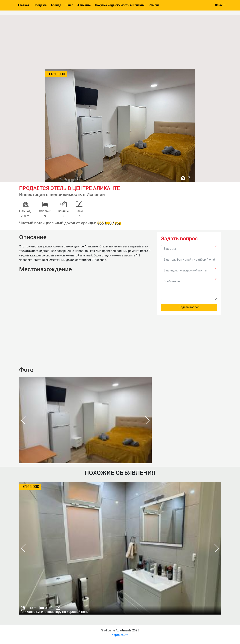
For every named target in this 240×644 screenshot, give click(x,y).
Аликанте (84, 5)
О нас (69, 5)
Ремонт (154, 5)
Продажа (40, 5)
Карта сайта (120, 635)
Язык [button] (219, 5)
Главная (24, 5)
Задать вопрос (189, 307)
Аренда (56, 5)
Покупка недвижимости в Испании (120, 5)
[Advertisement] (120, 41)
